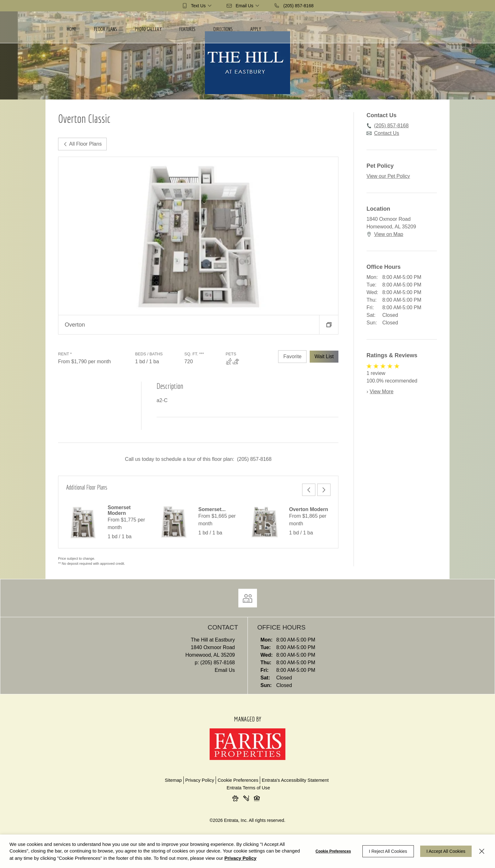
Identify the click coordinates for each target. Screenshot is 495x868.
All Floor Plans (82, 144)
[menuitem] (72, 27)
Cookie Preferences (333, 851)
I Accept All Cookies (446, 851)
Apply (256, 29)
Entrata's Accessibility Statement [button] (295, 780)
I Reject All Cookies (388, 851)
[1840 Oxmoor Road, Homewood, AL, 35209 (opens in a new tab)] (149, 651)
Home (72, 29)
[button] (197, 6)
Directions (223, 29)
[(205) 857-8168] (294, 6)
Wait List (324, 356)
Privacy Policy (200, 780)
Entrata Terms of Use (248, 788)
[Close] (482, 851)
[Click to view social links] (248, 598)
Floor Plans (106, 29)
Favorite (292, 356)
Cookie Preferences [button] (238, 780)
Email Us (225, 670)
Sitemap (173, 780)
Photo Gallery (148, 29)
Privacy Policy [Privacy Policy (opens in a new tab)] (241, 858)
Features (188, 29)
